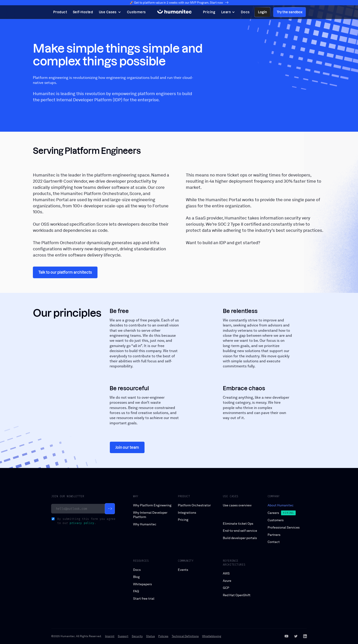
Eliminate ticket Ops (238, 524)
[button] (110, 12)
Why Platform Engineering (152, 505)
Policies (163, 636)
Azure (227, 581)
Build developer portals (240, 538)
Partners (274, 535)
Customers (276, 520)
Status (150, 636)
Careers (273, 513)
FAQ (136, 591)
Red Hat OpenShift (237, 595)
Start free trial (144, 599)
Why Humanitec (145, 524)
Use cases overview (237, 505)
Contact (274, 542)
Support (123, 636)
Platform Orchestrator (194, 505)
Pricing (183, 520)
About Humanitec (281, 505)
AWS (226, 573)
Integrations (187, 513)
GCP (226, 588)
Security (137, 636)
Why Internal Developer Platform (150, 515)
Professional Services (284, 527)
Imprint (110, 636)
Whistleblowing (212, 636)
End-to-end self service (240, 531)
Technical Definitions (185, 636)
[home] (174, 12)
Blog (136, 577)
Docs (137, 570)
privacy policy (82, 523)
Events (183, 570)
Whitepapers (142, 584)
